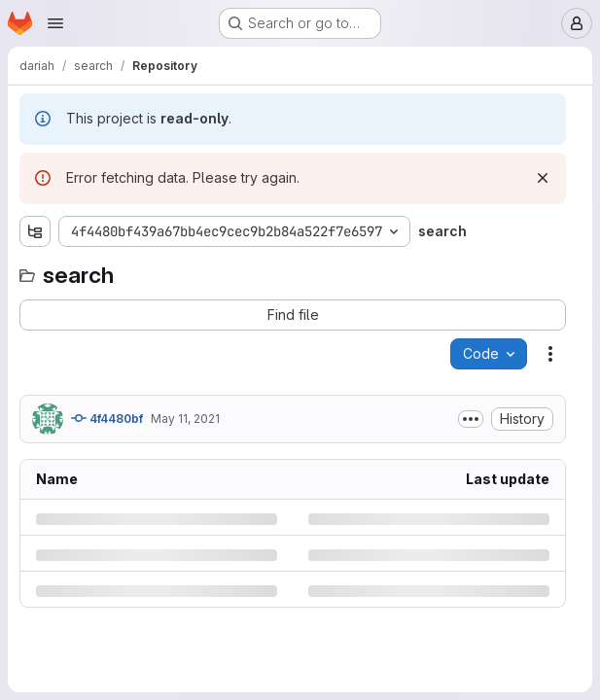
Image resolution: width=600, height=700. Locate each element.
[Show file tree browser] (35, 231)
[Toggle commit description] (471, 419)
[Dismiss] (543, 178)
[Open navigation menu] (55, 23)
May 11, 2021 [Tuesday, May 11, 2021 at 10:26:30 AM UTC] (185, 419)
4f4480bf (107, 418)
